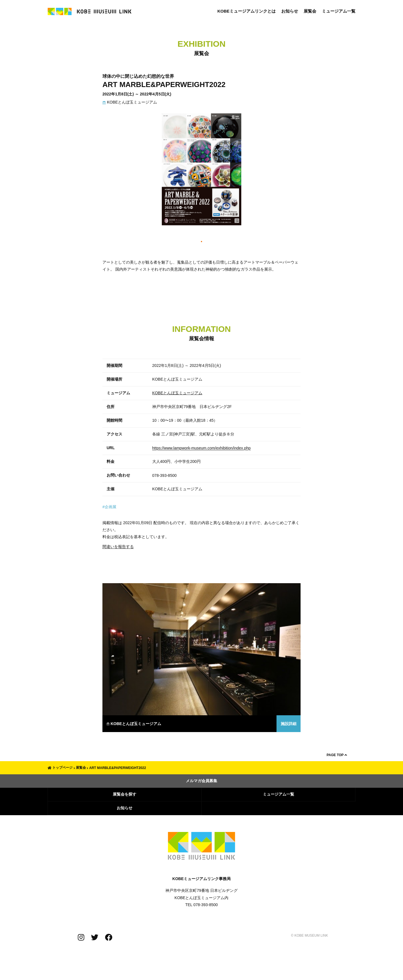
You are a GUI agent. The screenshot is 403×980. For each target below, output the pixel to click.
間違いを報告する (118, 547)
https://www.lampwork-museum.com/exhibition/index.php (201, 448)
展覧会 (310, 11)
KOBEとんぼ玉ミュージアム (130, 102)
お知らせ (290, 11)
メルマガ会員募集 (201, 781)
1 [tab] (202, 242)
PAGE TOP (337, 755)
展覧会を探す (125, 794)
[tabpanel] (201, 172)
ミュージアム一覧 (339, 11)
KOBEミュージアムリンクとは (247, 11)
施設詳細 (289, 724)
